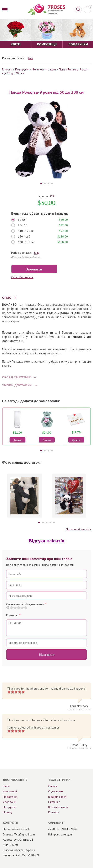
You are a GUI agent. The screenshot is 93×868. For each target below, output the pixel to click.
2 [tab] (45, 183)
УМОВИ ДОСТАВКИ (17, 385)
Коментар (13, 615)
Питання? (54, 802)
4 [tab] (52, 183)
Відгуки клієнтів (58, 807)
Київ (30, 58)
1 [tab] (41, 183)
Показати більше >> (78, 529)
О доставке (56, 791)
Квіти (6, 786)
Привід (7, 812)
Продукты (9, 807)
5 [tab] (54, 522)
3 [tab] (48, 183)
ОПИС (7, 298)
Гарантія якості (57, 797)
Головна (7, 69)
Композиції (10, 791)
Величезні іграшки (44, 69)
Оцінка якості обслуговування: (26, 604)
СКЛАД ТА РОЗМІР (16, 377)
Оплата (53, 786)
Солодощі (9, 802)
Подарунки (22, 69)
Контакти (54, 812)
